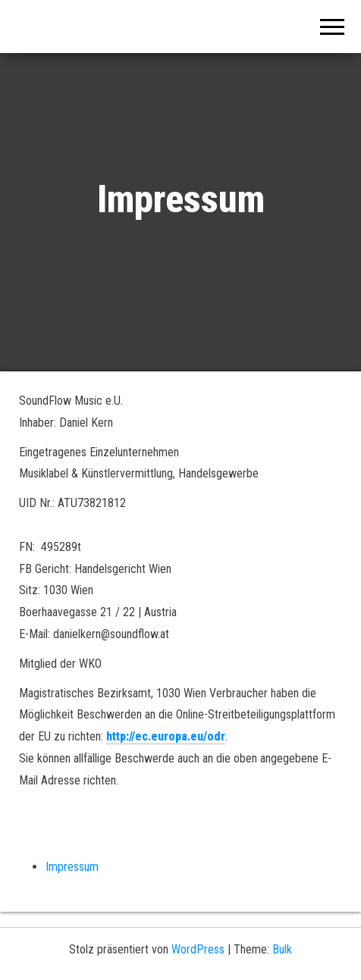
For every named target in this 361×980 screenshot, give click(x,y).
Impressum (72, 867)
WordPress (198, 949)
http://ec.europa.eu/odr (166, 736)
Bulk (282, 949)
